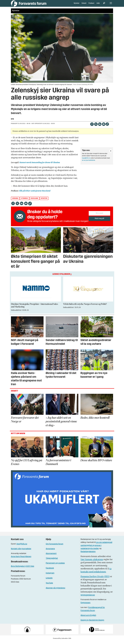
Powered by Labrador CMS (62, 641)
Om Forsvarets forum (54, 547)
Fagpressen (85, 606)
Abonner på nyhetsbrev (55, 591)
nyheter (44, 201)
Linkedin (49, 581)
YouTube (49, 586)
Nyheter (77, 5)
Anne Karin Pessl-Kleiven (21, 559)
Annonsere (50, 552)
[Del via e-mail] (104, 127)
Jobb (98, 5)
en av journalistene (89, 163)
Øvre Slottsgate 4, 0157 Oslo (23, 569)
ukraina (15, 201)
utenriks (24, 201)
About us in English (88, 618)
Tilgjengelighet (52, 561)
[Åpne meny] (111, 5)
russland (34, 201)
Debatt (84, 5)
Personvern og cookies (55, 566)
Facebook (50, 571)
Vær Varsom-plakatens (92, 562)
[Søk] (104, 5)
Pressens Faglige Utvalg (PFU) (95, 579)
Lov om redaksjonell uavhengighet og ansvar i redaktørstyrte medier (96, 548)
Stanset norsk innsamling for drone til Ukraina (40, 165)
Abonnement (51, 556)
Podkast (91, 5)
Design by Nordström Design (92, 623)
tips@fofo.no (86, 161)
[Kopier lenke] (107, 127)
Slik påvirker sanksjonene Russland (35, 193)
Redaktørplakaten (88, 554)
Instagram (50, 576)
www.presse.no (88, 598)
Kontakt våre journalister (21, 552)
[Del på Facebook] (92, 127)
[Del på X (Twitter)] (96, 127)
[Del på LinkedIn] (100, 127)
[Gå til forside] (29, 5)
